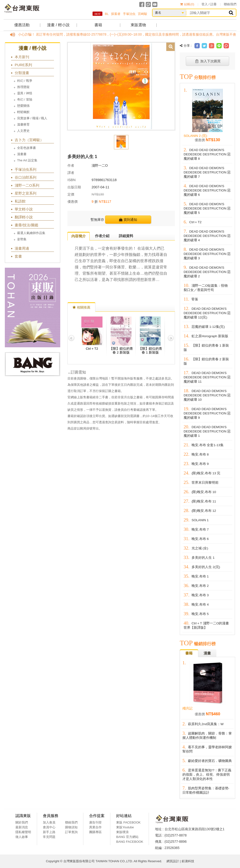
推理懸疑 (23, 87)
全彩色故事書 (27, 148)
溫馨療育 (23, 124)
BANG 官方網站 (127, 837)
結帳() (187, 4)
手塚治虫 (129, 14)
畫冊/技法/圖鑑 (27, 225)
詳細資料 (126, 236)
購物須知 (71, 827)
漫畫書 (22, 154)
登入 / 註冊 (209, 4)
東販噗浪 (122, 832)
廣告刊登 (95, 822)
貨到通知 (128, 220)
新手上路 (49, 832)
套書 (18, 256)
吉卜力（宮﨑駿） (29, 140)
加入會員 (49, 822)
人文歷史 (23, 131)
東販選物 (138, 25)
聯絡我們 (230, 4)
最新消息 (22, 827)
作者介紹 (102, 236)
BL (107, 14)
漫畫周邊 (22, 248)
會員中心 (49, 827)
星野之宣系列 (26, 193)
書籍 (98, 25)
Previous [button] (71, 338)
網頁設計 (173, 861)
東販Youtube (125, 827)
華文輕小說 (24, 209)
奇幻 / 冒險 (25, 99)
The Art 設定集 (27, 160)
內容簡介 (79, 236)
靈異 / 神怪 (25, 93)
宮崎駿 (143, 14)
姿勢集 (22, 239)
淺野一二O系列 (27, 185)
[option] (121, 86)
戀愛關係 (23, 106)
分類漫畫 (22, 73)
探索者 (116, 14)
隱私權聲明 (23, 832)
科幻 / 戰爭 (25, 81)
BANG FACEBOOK (130, 842)
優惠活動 (22, 25)
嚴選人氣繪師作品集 (31, 233)
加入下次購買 (208, 61)
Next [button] (171, 338)
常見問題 (49, 837)
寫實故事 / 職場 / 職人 (32, 118)
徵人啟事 (22, 837)
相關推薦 (81, 307)
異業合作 (95, 827)
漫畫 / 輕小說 (58, 25)
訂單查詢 (71, 832)
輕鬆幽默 (23, 112)
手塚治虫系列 (26, 169)
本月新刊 (22, 57)
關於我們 (22, 822)
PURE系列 (23, 65)
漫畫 (207, 653)
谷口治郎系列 (26, 177)
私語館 (20, 201)
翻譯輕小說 (24, 217)
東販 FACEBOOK (128, 822)
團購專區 (95, 832)
